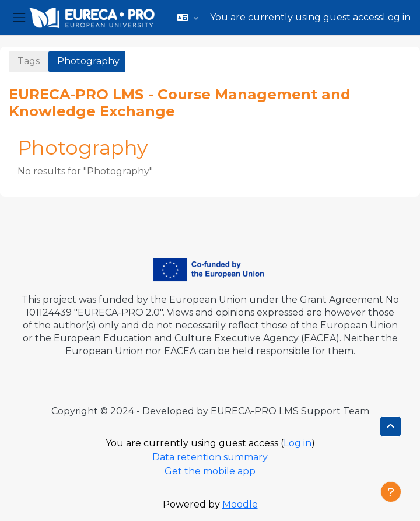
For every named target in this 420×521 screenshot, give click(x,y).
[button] (188, 18)
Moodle (240, 504)
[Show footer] (391, 492)
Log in (397, 17)
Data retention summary (210, 457)
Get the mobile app (210, 471)
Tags (29, 61)
